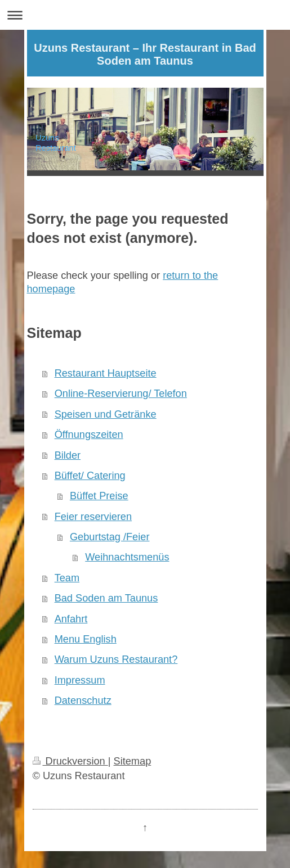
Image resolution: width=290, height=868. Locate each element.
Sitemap (133, 761)
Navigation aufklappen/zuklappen (145, 15)
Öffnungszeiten (89, 435)
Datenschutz (83, 700)
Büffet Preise (99, 496)
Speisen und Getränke (106, 414)
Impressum (80, 680)
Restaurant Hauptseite (106, 373)
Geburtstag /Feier (110, 537)
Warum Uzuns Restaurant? (116, 659)
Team (67, 578)
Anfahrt (71, 619)
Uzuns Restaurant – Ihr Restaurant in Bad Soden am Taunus (145, 54)
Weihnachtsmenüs (127, 557)
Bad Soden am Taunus (106, 598)
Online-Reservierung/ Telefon (121, 394)
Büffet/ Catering (90, 476)
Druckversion (70, 761)
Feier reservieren (93, 517)
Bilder (68, 455)
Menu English (86, 639)
